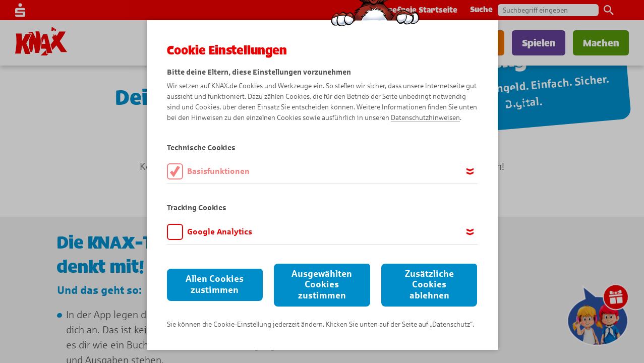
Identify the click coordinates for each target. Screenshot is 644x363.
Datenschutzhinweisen (425, 118)
